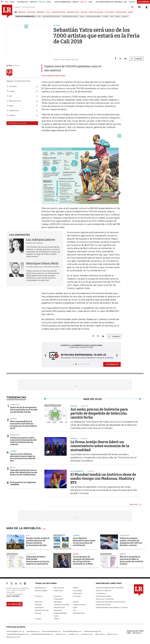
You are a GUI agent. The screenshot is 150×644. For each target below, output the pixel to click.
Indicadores (39, 607)
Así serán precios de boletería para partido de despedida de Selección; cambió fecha (99, 413)
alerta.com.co (112, 634)
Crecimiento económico (51, 16)
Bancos (123, 554)
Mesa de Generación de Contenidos (110, 588)
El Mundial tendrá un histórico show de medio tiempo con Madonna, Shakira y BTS (103, 479)
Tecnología (31, 554)
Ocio (75, 610)
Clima (82, 16)
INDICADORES (121, 12)
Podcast (38, 613)
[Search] (132, 7)
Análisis (76, 588)
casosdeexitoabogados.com (17, 634)
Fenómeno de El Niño (70, 16)
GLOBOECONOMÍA (58, 12)
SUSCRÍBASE (143, 2)
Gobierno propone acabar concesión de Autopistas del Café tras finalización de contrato (23, 441)
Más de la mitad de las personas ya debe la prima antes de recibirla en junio (131, 560)
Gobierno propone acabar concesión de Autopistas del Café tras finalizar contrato (131, 542)
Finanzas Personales (61, 605)
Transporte (15, 405)
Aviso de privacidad (103, 596)
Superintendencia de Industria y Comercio (112, 607)
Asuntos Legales (41, 590)
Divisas (125, 16)
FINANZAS (22, 12)
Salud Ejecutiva (79, 613)
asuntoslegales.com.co (15, 631)
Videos (56, 619)
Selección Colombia (93, 16)
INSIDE (130, 12)
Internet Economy (42, 610)
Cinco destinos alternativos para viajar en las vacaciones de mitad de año (84, 542)
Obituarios (58, 610)
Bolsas (13, 467)
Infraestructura (59, 607)
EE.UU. (28, 535)
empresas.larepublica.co (51, 631)
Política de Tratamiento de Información (111, 602)
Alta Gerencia (59, 588)
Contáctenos (101, 593)
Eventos (76, 602)
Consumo (38, 596)
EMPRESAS (41, 12)
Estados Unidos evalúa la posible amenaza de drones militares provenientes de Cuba (38, 542)
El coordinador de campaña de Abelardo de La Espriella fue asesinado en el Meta (83, 560)
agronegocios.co (33, 631)
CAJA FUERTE (110, 12)
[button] (45, 356)
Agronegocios (40, 588)
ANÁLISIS (84, 12)
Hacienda (13, 419)
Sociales (38, 619)
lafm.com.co (100, 634)
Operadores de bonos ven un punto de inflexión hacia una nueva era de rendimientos (24, 472)
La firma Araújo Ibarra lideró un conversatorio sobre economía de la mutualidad (100, 446)
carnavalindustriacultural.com (42, 634)
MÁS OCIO (134, 504)
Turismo (13, 451)
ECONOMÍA (31, 12)
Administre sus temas (17, 123)
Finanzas (38, 605)
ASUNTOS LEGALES (96, 12)
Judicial (76, 554)
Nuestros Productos (103, 590)
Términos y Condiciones (105, 599)
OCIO (48, 12)
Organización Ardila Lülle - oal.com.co (135, 632)
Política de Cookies (103, 605)
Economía (77, 596)
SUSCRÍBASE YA (112, 364)
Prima (118, 16)
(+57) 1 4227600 (13, 596)
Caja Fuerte (58, 590)
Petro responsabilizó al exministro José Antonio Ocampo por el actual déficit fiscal (23, 425)
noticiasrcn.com (87, 634)
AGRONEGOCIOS (73, 12)
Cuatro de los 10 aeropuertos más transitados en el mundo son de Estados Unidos (24, 410)
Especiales (58, 602)
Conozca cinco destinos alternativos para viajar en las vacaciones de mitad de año (23, 457)
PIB (39, 16)
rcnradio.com (73, 634)
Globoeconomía (79, 605)
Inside (75, 607)
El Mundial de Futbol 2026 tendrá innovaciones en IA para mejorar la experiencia (38, 560)
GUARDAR (137, 59)
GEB (112, 16)
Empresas (39, 602)
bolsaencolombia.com (93, 631)
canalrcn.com (61, 634)
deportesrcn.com (13, 637)
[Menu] (16, 12)
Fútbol (105, 16)
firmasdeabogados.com (72, 631)
